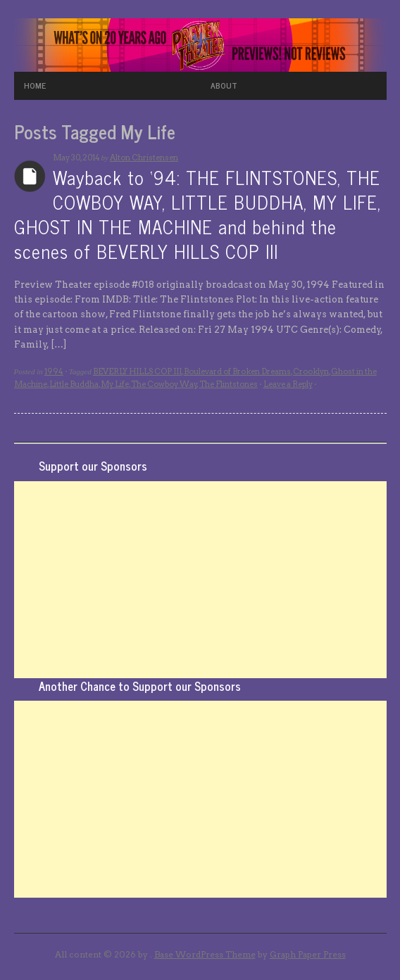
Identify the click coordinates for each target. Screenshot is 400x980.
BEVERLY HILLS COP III (137, 371)
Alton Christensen (144, 158)
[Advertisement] (200, 580)
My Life (115, 384)
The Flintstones (229, 384)
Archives (30, 176)
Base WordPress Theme (205, 954)
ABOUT (224, 85)
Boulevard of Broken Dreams (237, 371)
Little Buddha (74, 384)
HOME (35, 85)
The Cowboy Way (164, 384)
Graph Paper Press (308, 954)
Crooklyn (311, 371)
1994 (54, 371)
